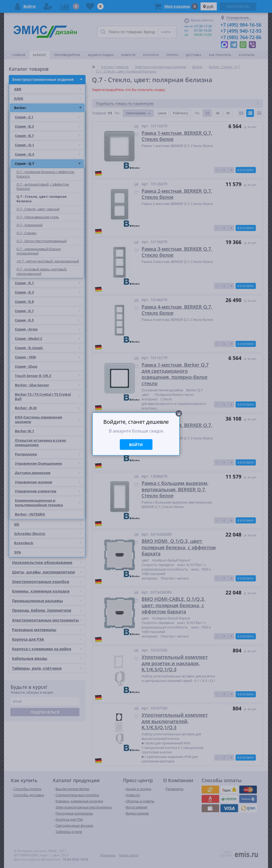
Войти (136, 445)
